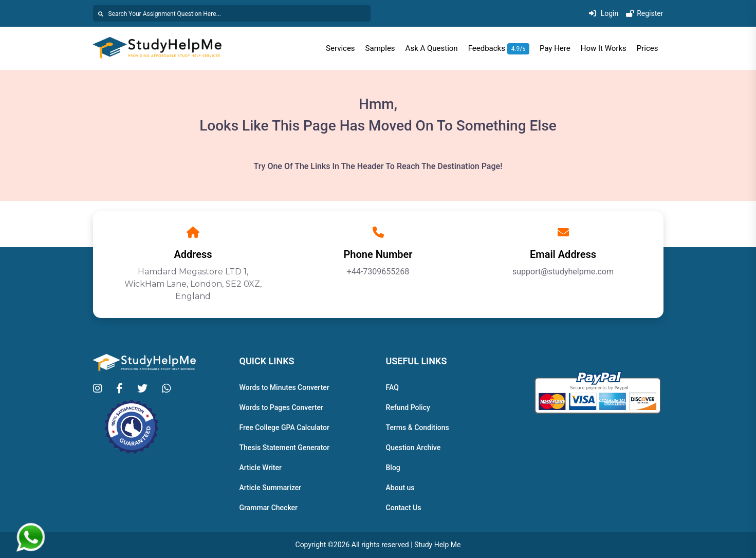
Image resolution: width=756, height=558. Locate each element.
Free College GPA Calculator (285, 427)
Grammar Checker (269, 508)
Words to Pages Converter (282, 407)
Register (644, 13)
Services (340, 48)
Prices (648, 48)
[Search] (232, 13)
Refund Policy (408, 407)
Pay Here (555, 48)
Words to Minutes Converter (284, 387)
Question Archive (413, 448)
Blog (393, 468)
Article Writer (261, 468)
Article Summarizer (271, 488)
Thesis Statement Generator (285, 448)
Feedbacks (499, 48)
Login (604, 13)
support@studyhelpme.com (563, 272)
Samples (380, 48)
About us (400, 488)
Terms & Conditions (418, 427)
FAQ (392, 387)
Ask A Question (432, 48)
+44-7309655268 (378, 272)
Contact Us (404, 508)
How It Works (604, 48)
